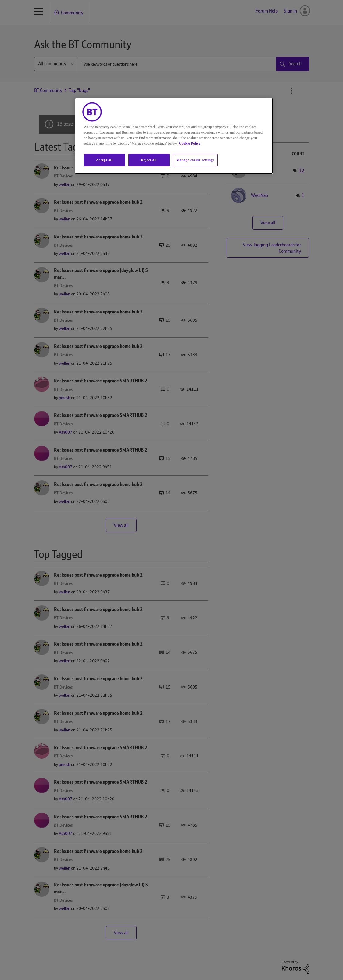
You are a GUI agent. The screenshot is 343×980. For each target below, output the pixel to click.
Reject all (149, 160)
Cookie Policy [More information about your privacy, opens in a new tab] (190, 143)
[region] (174, 136)
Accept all (104, 160)
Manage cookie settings (195, 160)
